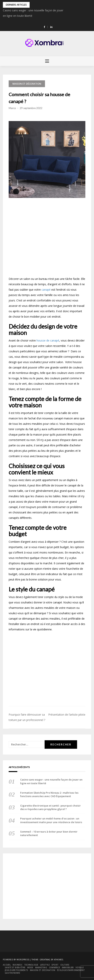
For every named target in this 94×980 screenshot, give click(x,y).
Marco (12, 108)
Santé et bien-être (15, 967)
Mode (30, 967)
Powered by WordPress (16, 960)
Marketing (41, 967)
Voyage (80, 967)
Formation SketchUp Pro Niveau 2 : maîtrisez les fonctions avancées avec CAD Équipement (49, 794)
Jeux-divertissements (16, 970)
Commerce (54, 967)
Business (17, 965)
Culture (65, 965)
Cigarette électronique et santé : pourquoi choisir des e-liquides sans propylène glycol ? (50, 807)
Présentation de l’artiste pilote (67, 715)
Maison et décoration (27, 84)
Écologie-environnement (71, 970)
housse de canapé (48, 340)
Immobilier (68, 967)
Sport (55, 965)
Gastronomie (12, 973)
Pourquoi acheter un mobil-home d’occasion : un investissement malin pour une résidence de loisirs (51, 820)
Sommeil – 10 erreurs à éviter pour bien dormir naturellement (49, 833)
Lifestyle (45, 965)
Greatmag (45, 960)
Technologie (31, 965)
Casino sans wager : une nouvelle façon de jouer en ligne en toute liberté (51, 781)
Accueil (7, 965)
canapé (46, 290)
